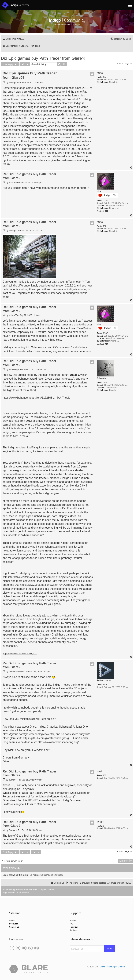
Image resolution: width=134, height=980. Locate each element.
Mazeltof (25, 893)
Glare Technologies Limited (112, 967)
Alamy (100, 73)
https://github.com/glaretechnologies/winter (28, 734)
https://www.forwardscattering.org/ (58, 742)
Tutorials (74, 927)
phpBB (18, 889)
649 (105, 685)
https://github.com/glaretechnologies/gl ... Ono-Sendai (55, 738)
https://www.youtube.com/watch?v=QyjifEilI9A (48, 585)
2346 (106, 201)
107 (105, 77)
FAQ (71, 924)
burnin (100, 771)
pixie (99, 191)
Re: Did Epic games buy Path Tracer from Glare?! (29, 176)
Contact (73, 930)
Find (109, 949)
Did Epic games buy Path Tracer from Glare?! (43, 58)
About (12, 921)
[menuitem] (21, 39)
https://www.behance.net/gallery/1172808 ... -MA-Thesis (36, 398)
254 (105, 383)
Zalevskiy (101, 378)
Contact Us (14, 927)
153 (105, 775)
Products (14, 924)
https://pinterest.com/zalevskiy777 (20, 654)
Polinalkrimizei (104, 680)
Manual (73, 921)
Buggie (100, 822)
